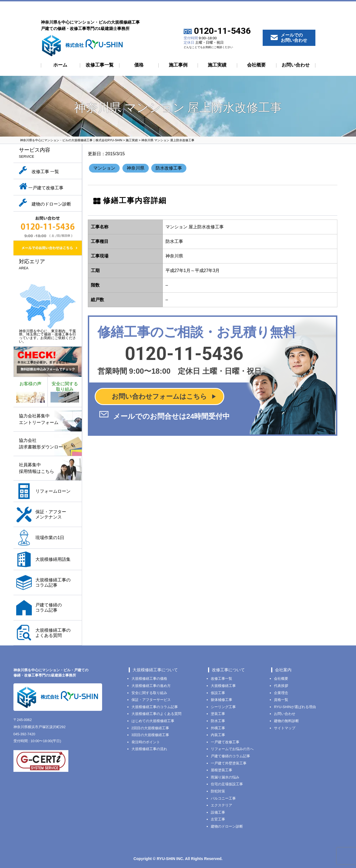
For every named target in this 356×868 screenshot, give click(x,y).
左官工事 (218, 819)
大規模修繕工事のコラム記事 (155, 707)
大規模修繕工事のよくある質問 (156, 714)
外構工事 (218, 728)
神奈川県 (136, 168)
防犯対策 (218, 791)
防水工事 (218, 721)
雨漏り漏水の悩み (225, 777)
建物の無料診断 (286, 721)
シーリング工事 (223, 707)
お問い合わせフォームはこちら (159, 396)
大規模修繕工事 (223, 686)
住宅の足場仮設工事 (227, 784)
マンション (104, 168)
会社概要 (256, 65)
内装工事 (218, 735)
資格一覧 (281, 700)
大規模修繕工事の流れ (149, 749)
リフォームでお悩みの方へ (232, 749)
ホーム (60, 65)
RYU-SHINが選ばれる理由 (295, 707)
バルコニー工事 (223, 798)
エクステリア (222, 805)
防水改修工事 (169, 168)
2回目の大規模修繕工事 (150, 728)
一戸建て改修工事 (225, 742)
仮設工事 (218, 693)
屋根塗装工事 (222, 770)
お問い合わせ (296, 65)
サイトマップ (285, 728)
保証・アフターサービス (151, 700)
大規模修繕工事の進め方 (151, 686)
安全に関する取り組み (149, 693)
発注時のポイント (146, 742)
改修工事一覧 (100, 65)
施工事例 (178, 65)
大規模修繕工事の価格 (149, 679)
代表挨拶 (281, 686)
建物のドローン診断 (227, 826)
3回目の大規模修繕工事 (150, 735)
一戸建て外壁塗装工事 (229, 763)
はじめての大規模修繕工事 (153, 721)
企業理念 (281, 693)
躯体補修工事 (222, 700)
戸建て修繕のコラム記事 (230, 756)
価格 (139, 65)
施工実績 (217, 65)
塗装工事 (218, 714)
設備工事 (218, 812)
